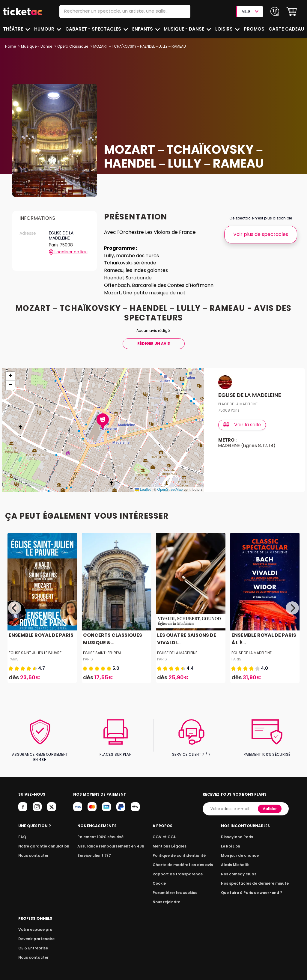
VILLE (250, 12)
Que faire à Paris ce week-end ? (254, 888)
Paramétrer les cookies (177, 888)
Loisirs (225, 29)
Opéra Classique (72, 46)
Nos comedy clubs (242, 869)
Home (10, 46)
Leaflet (143, 490)
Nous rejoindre (169, 897)
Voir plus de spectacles (261, 234)
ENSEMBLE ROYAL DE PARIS (40, 635)
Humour (45, 29)
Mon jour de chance (243, 850)
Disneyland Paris (240, 832)
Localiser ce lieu (68, 252)
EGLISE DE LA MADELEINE (61, 236)
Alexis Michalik (239, 860)
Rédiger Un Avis (153, 343)
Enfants (142, 29)
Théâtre (13, 29)
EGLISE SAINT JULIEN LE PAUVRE (35, 653)
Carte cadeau (287, 29)
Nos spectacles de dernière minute (257, 878)
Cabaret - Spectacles (94, 29)
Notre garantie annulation (42, 841)
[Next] (292, 608)
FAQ (22, 832)
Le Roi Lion (234, 841)
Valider (270, 804)
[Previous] (15, 608)
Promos (255, 29)
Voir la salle (242, 425)
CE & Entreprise (32, 943)
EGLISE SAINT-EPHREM (102, 653)
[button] (292, 12)
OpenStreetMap (170, 490)
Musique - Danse (185, 29)
